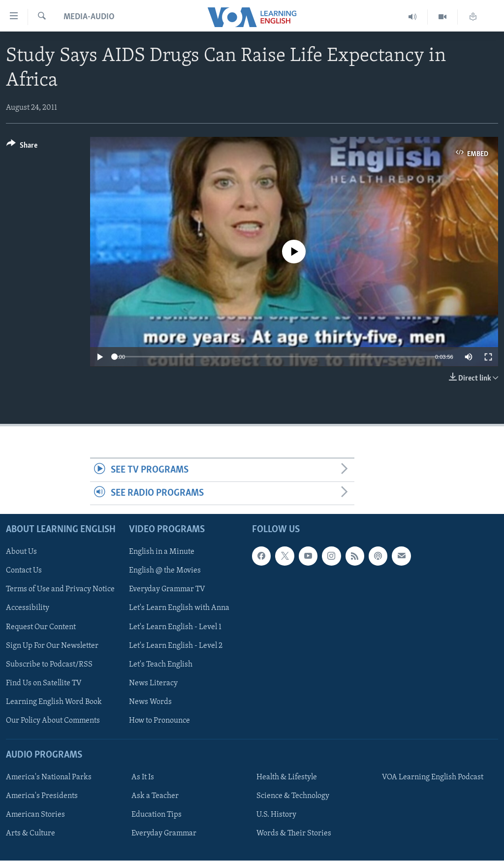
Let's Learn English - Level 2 (176, 646)
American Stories (35, 815)
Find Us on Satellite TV (44, 683)
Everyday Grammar (164, 834)
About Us (21, 552)
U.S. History (276, 815)
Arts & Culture (31, 834)
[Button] (22, 147)
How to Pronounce (159, 721)
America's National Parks (49, 778)
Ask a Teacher (155, 797)
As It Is (143, 778)
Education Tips (157, 815)
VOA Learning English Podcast (433, 778)
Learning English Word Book (54, 702)
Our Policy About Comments (53, 721)
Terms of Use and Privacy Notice (60, 590)
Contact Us (24, 571)
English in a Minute (162, 552)
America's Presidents (42, 797)
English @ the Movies (165, 571)
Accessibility (28, 608)
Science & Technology (293, 797)
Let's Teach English (161, 665)
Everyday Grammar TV (167, 590)
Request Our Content (41, 627)
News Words (150, 702)
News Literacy (153, 683)
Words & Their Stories (294, 834)
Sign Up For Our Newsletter (52, 646)
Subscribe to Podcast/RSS (49, 665)
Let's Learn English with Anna (179, 608)
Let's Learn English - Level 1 (175, 627)
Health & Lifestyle (287, 778)
